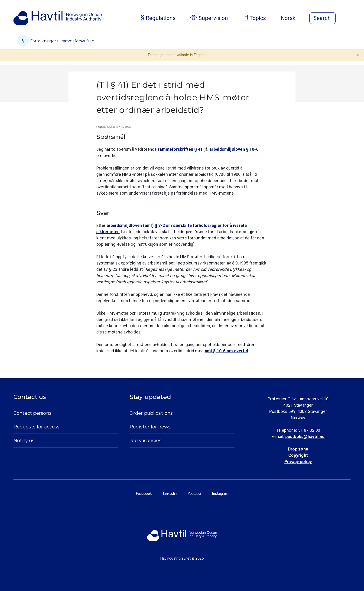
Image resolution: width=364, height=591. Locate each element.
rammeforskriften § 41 (180, 149)
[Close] (358, 55)
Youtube (194, 494)
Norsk (292, 18)
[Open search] (323, 18)
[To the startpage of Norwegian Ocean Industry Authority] (58, 18)
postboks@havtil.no (305, 436)
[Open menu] (348, 19)
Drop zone (298, 449)
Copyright (298, 455)
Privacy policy (298, 462)
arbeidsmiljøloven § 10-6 (234, 149)
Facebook (144, 494)
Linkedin (170, 494)
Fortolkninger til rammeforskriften (56, 41)
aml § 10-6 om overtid (227, 351)
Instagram (220, 494)
